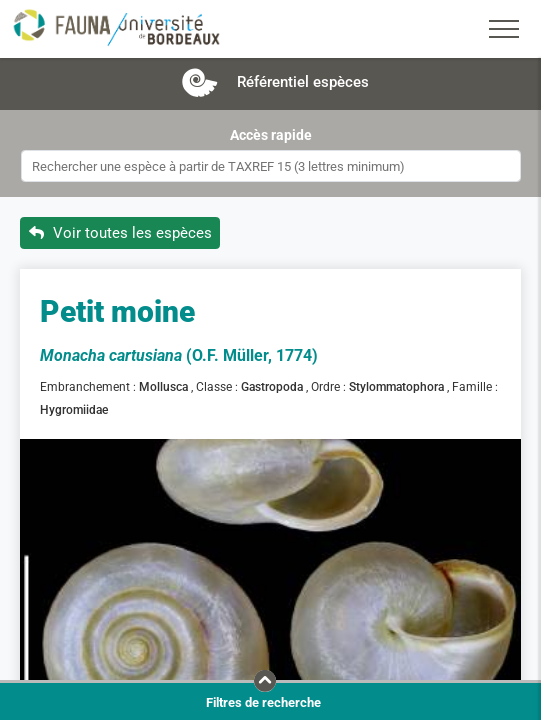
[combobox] (271, 166)
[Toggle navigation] (504, 29)
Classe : (218, 387)
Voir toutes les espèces (120, 233)
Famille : (476, 387)
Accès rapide (271, 135)
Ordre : (330, 387)
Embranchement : (89, 387)
